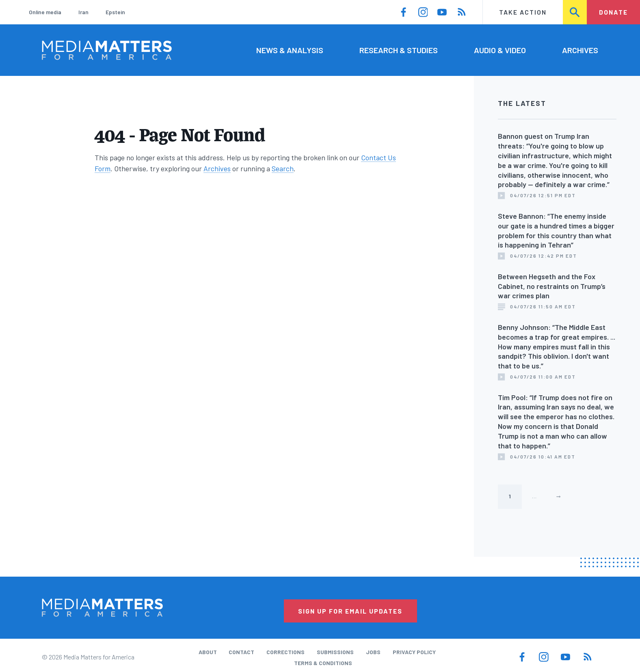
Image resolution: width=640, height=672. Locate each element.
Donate (613, 12)
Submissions (335, 652)
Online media (45, 12)
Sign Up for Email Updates (350, 611)
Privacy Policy (414, 652)
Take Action (523, 12)
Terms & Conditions (323, 663)
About (208, 652)
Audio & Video (500, 50)
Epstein (115, 12)
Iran (83, 12)
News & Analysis (290, 50)
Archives (580, 50)
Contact (241, 652)
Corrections (285, 652)
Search (575, 12)
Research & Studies (399, 50)
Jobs (373, 652)
